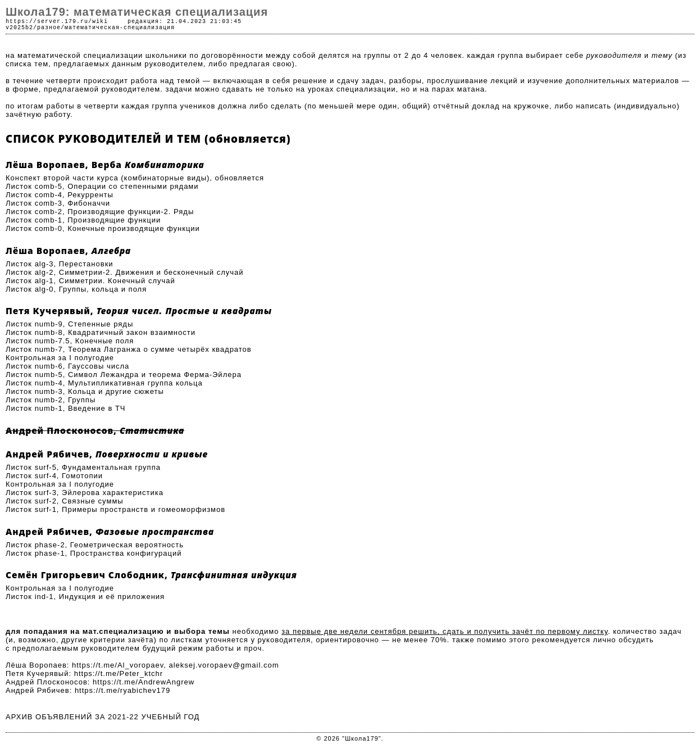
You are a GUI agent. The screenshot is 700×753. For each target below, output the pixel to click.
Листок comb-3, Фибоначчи (58, 203)
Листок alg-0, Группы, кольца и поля (76, 289)
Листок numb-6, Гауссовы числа (67, 366)
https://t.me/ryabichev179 (122, 690)
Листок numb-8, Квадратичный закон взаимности (101, 332)
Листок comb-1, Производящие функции (83, 220)
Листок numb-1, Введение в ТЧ (66, 408)
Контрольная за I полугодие (60, 358)
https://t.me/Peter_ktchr (119, 673)
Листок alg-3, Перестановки (60, 264)
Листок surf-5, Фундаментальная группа (83, 467)
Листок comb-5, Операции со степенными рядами (102, 186)
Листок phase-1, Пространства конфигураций (94, 553)
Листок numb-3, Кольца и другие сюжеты (85, 391)
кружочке (532, 106)
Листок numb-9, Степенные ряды (69, 324)
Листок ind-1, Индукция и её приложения (85, 596)
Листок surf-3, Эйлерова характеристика (85, 493)
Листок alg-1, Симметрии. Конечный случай (90, 281)
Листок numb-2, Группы (51, 400)
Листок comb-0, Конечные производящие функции (103, 228)
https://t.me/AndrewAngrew (144, 682)
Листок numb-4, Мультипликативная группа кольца (104, 383)
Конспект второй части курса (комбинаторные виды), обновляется (135, 178)
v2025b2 (19, 28)
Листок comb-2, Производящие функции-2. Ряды (100, 212)
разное (49, 28)
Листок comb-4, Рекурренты (60, 195)
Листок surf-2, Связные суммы (65, 501)
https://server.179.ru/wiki (57, 22)
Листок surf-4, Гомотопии (54, 476)
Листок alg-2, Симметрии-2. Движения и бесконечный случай (125, 272)
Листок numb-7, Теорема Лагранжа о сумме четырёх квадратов (129, 349)
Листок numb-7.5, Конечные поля (70, 341)
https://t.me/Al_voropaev (118, 665)
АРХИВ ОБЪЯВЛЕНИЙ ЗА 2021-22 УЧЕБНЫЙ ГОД (103, 717)
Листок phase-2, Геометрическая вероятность (95, 545)
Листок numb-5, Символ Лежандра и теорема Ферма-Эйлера (124, 375)
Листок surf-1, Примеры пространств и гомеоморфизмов (115, 509)
